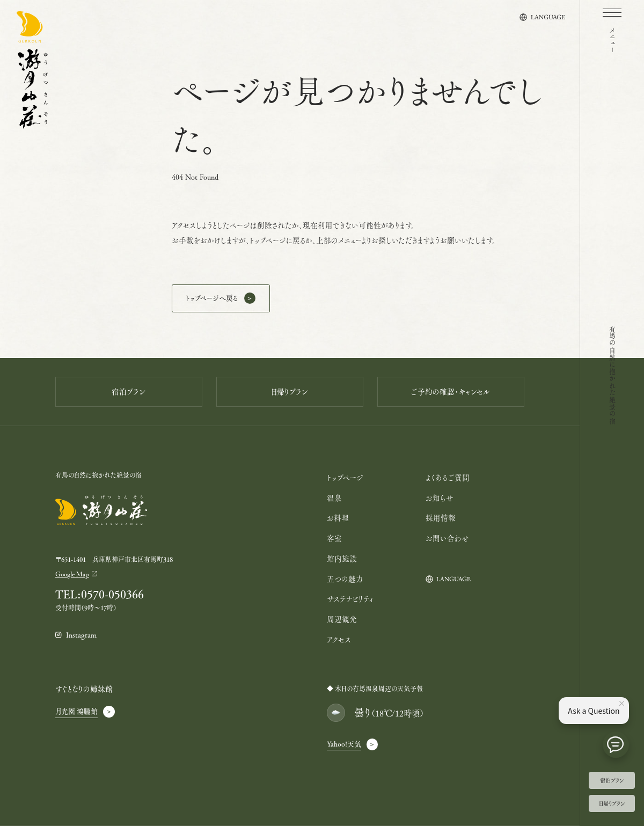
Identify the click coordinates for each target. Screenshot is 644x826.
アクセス (339, 639)
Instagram (81, 635)
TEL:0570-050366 (100, 594)
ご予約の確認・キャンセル (451, 392)
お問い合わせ (447, 538)
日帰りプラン (612, 803)
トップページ (345, 477)
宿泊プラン (612, 780)
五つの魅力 (345, 579)
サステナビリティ (350, 599)
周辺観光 (342, 619)
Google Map (72, 574)
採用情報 (441, 518)
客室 (334, 538)
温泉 (334, 498)
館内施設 (342, 558)
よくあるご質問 (448, 477)
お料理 (338, 518)
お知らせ (440, 498)
